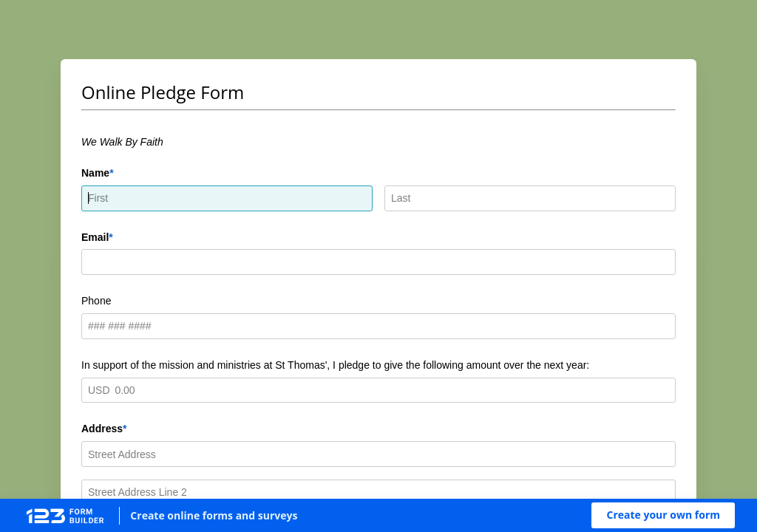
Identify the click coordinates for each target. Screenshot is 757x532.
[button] (663, 515)
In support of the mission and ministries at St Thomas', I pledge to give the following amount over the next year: (335, 365)
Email (95, 237)
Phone (96, 301)
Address (102, 429)
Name (95, 173)
